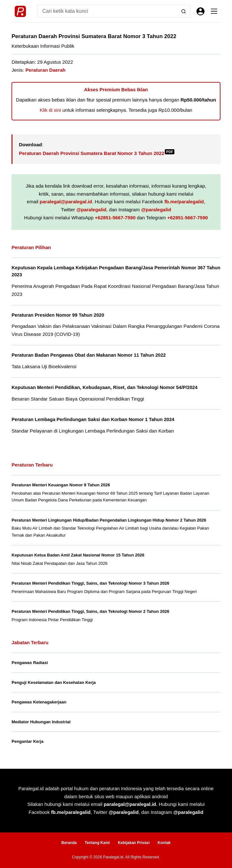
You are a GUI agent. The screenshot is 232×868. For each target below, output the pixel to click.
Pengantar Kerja (28, 741)
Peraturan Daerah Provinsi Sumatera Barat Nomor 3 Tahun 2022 (97, 153)
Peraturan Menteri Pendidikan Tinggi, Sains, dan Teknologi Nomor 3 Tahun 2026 (90, 583)
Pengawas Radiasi (30, 663)
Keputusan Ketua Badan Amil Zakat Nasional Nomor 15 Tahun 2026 (78, 555)
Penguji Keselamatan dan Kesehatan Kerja (54, 682)
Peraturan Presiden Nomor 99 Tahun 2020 (58, 315)
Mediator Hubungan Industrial (41, 722)
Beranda (69, 843)
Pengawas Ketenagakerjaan (39, 702)
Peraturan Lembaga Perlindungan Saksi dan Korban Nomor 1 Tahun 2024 (93, 419)
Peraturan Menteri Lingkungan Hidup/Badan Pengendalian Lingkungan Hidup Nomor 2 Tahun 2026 (109, 520)
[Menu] (214, 11)
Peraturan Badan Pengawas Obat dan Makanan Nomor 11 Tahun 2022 (89, 355)
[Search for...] (107, 11)
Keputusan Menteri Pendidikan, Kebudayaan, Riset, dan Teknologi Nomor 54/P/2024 (104, 387)
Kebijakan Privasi (134, 843)
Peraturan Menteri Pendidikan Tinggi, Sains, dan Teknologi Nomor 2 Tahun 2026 (90, 611)
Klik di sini (50, 110)
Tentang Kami (97, 843)
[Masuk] (200, 11)
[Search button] (184, 11)
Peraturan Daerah (46, 70)
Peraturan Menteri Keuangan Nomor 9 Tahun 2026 (61, 485)
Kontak (164, 843)
